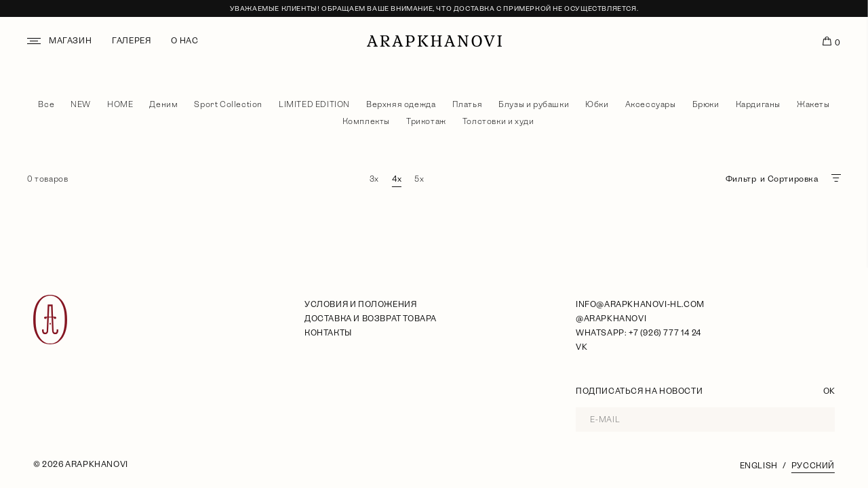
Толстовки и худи (498, 121)
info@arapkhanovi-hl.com (640, 304)
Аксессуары (651, 104)
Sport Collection (228, 104)
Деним (163, 104)
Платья (468, 104)
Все (46, 104)
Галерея (131, 41)
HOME (120, 104)
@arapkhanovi (611, 319)
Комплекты (366, 121)
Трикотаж (426, 121)
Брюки (706, 104)
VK (581, 347)
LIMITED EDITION (314, 104)
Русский (813, 466)
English (759, 466)
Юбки (597, 104)
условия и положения (360, 304)
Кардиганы (758, 104)
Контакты (328, 333)
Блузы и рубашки (534, 104)
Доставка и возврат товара (371, 319)
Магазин (70, 41)
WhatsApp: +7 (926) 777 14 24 (638, 333)
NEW (81, 104)
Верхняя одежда (401, 104)
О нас (184, 41)
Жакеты (813, 104)
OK (829, 391)
